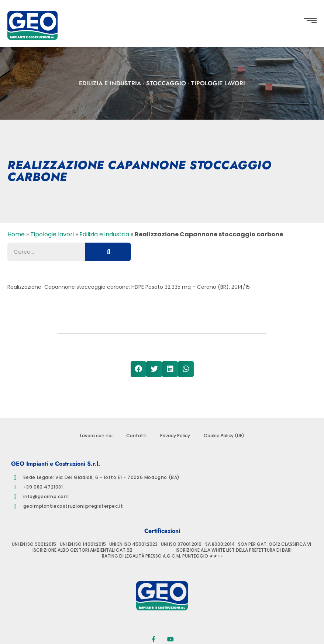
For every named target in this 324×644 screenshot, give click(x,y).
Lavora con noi (96, 436)
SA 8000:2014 (220, 544)
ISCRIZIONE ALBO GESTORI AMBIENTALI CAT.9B (82, 550)
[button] (13, 306)
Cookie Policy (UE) (224, 436)
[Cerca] (108, 252)
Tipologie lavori (218, 83)
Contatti (136, 436)
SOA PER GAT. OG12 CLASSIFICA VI (275, 544)
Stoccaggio (166, 83)
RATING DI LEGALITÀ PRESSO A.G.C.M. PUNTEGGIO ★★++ (163, 556)
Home (16, 234)
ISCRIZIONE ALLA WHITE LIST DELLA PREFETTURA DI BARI (234, 550)
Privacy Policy (175, 436)
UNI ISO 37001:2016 (181, 544)
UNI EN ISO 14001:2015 (83, 544)
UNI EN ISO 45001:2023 (133, 544)
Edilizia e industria (110, 83)
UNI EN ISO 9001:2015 (34, 544)
